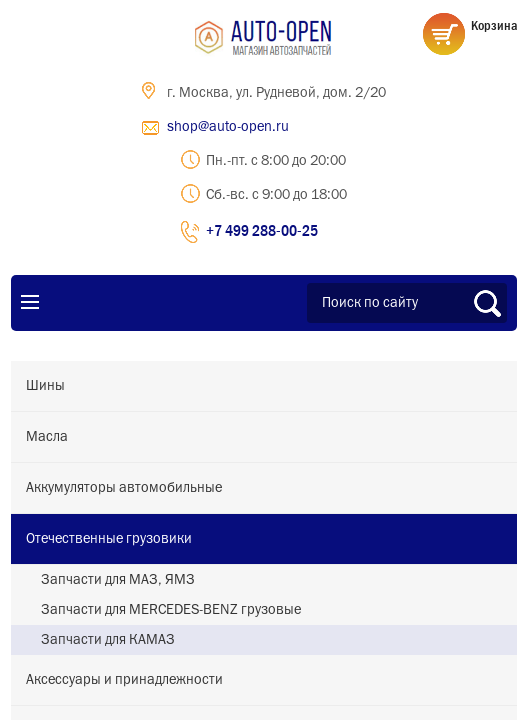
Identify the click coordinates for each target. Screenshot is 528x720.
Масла (47, 437)
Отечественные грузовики (109, 539)
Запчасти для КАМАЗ (108, 640)
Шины (45, 386)
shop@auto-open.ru (228, 127)
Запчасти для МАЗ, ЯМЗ (118, 580)
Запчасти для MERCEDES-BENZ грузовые (171, 610)
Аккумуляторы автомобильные (124, 488)
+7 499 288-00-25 (262, 230)
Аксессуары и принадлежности (124, 680)
